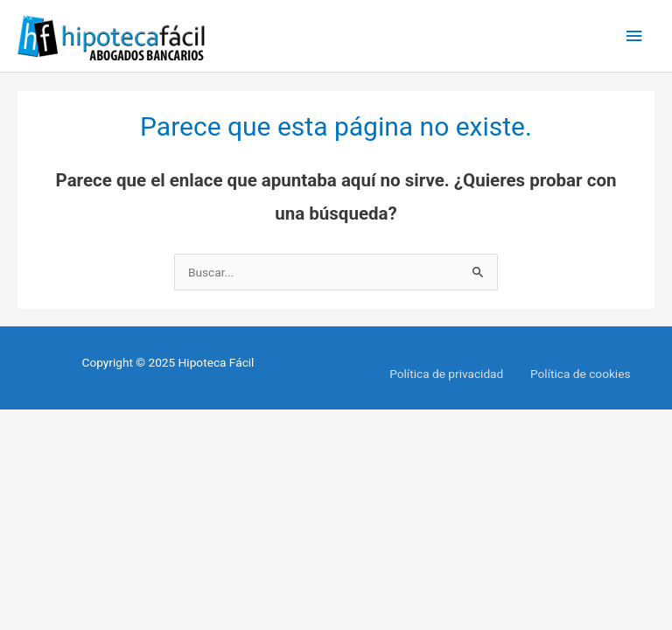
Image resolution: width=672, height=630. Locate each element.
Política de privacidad (446, 374)
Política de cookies (581, 374)
